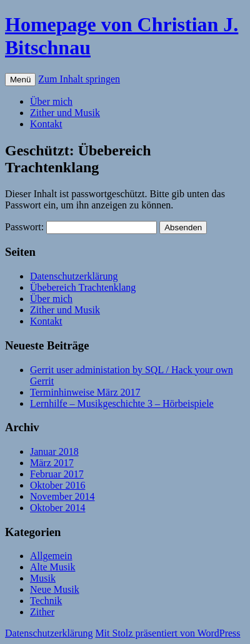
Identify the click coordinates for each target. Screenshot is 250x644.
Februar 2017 (57, 474)
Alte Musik (52, 567)
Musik (43, 578)
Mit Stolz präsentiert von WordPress (167, 633)
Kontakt (46, 124)
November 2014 (62, 496)
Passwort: (81, 227)
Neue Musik (55, 589)
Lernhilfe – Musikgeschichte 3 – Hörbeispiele (122, 403)
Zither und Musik (65, 113)
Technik (46, 601)
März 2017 (52, 463)
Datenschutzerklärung (74, 276)
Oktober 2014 (57, 508)
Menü (20, 80)
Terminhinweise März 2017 (85, 392)
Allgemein (51, 556)
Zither (42, 612)
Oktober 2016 (57, 485)
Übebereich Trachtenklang (83, 287)
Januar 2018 (54, 451)
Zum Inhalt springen (79, 79)
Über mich (51, 101)
